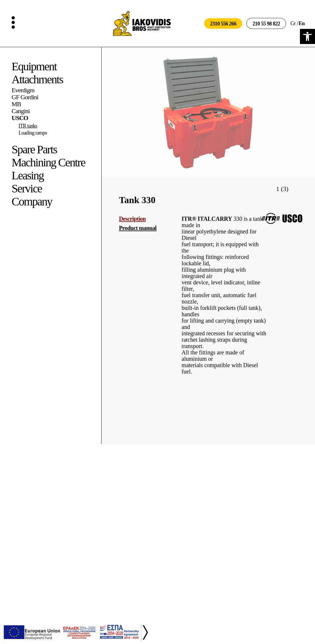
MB (16, 104)
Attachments (37, 79)
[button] (307, 36)
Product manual (138, 228)
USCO (20, 118)
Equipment (34, 66)
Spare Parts (34, 149)
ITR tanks (28, 126)
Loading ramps (33, 133)
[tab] (146, 219)
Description (132, 219)
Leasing (28, 175)
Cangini (21, 111)
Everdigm (23, 90)
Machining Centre (48, 162)
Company (32, 202)
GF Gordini (25, 97)
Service (27, 188)
